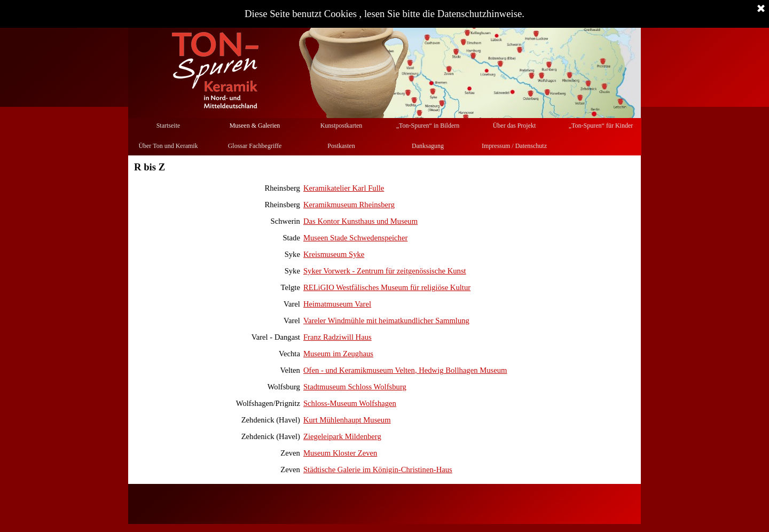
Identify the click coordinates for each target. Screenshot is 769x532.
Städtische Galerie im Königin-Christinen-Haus (378, 470)
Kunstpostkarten (342, 126)
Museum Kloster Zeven (340, 453)
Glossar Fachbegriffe (255, 146)
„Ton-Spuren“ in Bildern (428, 126)
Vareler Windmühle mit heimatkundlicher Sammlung (386, 320)
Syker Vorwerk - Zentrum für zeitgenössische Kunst (385, 271)
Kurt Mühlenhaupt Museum (347, 420)
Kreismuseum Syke (334, 254)
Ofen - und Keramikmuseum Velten (359, 370)
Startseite (168, 126)
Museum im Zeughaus (338, 354)
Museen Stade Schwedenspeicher (355, 238)
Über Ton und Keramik (168, 146)
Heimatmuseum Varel (337, 304)
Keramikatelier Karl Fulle (344, 188)
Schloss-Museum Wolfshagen (350, 403)
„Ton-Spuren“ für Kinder (601, 126)
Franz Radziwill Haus (338, 337)
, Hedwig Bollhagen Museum (461, 370)
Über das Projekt (515, 126)
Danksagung (428, 146)
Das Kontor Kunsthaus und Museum (360, 221)
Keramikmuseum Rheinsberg (349, 205)
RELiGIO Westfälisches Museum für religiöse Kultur (387, 287)
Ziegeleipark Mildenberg (342, 436)
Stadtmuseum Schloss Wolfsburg (355, 387)
